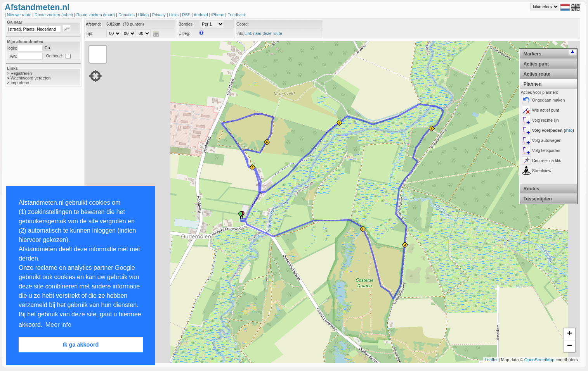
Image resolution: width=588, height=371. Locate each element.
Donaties (127, 15)
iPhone (218, 15)
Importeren (21, 83)
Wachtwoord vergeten (30, 78)
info (569, 130)
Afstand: (93, 24)
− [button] (570, 346)
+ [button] (570, 334)
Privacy (160, 15)
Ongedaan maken (549, 100)
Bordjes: (186, 24)
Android (201, 15)
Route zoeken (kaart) (96, 15)
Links (174, 15)
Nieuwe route (20, 15)
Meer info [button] (58, 325)
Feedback (237, 15)
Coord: (243, 24)
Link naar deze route (263, 33)
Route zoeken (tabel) (54, 15)
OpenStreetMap (539, 360)
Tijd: (90, 33)
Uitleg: (184, 33)
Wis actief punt (546, 110)
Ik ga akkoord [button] (81, 345)
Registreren (21, 73)
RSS (187, 15)
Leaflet (491, 360)
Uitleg (144, 15)
